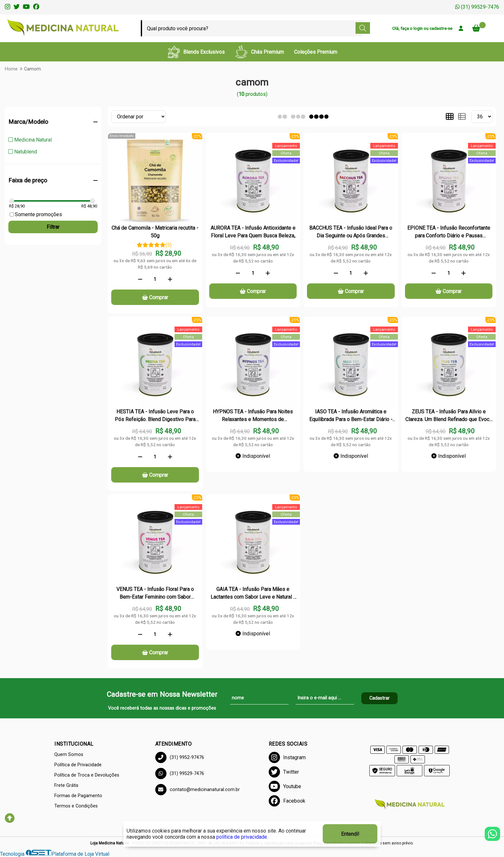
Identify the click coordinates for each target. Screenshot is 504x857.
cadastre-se (441, 28)
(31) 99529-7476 (477, 7)
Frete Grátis (66, 785)
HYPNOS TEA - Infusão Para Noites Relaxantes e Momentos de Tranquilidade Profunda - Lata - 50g (253, 416)
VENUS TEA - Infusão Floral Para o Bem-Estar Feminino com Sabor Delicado (155, 594)
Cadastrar (379, 698)
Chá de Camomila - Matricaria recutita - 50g (155, 232)
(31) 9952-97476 (180, 757)
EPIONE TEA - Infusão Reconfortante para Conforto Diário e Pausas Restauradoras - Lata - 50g (449, 233)
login (419, 28)
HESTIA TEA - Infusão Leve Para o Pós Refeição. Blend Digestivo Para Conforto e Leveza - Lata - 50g (155, 416)
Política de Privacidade (78, 765)
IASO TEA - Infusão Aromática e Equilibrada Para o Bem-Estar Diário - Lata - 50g (351, 416)
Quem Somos (69, 755)
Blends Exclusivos (196, 52)
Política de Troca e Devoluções (87, 775)
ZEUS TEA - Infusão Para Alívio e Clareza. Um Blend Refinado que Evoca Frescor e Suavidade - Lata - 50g (449, 416)
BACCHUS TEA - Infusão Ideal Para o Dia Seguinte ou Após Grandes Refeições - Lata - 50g (351, 233)
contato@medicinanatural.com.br (198, 790)
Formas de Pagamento (78, 796)
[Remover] (140, 279)
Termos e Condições (76, 806)
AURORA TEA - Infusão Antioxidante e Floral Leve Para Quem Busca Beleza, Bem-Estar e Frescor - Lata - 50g (253, 233)
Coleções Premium (316, 52)
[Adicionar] (170, 279)
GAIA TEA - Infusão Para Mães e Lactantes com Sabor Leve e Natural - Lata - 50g (253, 594)
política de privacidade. (242, 837)
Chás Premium (259, 52)
